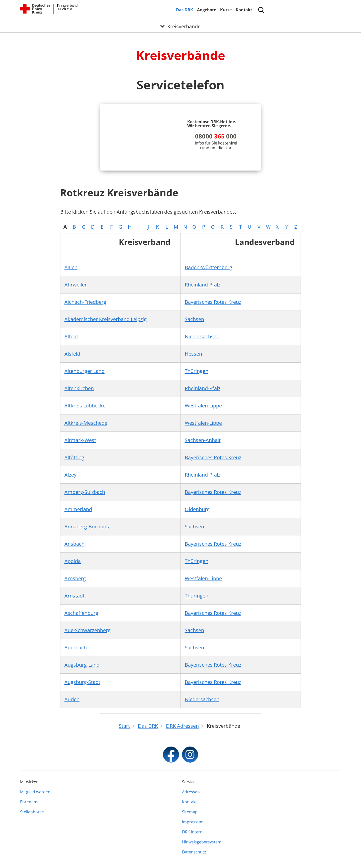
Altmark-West (80, 440)
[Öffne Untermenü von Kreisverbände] (180, 26)
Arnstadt (74, 596)
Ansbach (74, 544)
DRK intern (192, 832)
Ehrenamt (29, 802)
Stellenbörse (32, 812)
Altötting (74, 457)
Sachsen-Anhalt (203, 440)
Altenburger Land (84, 371)
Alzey (70, 475)
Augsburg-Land (82, 665)
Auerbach (76, 647)
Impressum (193, 822)
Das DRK (185, 10)
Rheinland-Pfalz (203, 285)
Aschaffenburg (81, 613)
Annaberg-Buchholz (87, 527)
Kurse (226, 10)
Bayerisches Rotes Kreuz (213, 302)
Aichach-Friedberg (85, 302)
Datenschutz (194, 852)
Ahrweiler (76, 285)
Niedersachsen (202, 336)
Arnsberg (75, 578)
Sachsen (194, 319)
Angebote (207, 10)
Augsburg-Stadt (82, 682)
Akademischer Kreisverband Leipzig (106, 319)
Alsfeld (72, 354)
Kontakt (244, 10)
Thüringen (197, 371)
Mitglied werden (35, 792)
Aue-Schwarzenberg (87, 630)
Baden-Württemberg (208, 267)
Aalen (71, 267)
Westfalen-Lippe (203, 406)
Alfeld (71, 336)
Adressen (191, 792)
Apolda (73, 561)
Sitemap (190, 812)
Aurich (72, 699)
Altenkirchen (79, 388)
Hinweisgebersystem (202, 842)
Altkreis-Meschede (86, 423)
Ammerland (78, 509)
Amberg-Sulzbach (85, 492)
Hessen (193, 354)
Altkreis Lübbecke (85, 406)
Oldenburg (197, 509)
